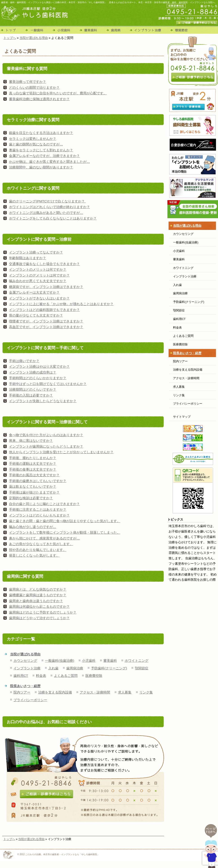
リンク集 (146, 692)
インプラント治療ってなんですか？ (36, 252)
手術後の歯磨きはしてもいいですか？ (38, 481)
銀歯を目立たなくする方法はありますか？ (41, 133)
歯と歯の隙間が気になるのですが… (36, 144)
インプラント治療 (148, 30)
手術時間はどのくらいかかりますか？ (38, 378)
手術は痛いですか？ (24, 361)
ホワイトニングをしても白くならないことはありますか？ (53, 218)
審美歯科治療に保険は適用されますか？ (39, 99)
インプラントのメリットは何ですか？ (38, 269)
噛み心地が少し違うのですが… (33, 527)
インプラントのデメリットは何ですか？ (39, 275)
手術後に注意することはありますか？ (38, 509)
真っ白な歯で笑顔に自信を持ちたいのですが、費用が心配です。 (58, 93)
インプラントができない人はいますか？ (39, 298)
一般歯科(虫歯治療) (60, 661)
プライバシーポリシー (30, 700)
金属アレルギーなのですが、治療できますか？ (44, 156)
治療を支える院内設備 (55, 692)
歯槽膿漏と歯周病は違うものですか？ (38, 595)
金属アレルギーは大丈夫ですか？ (34, 292)
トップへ (9, 839)
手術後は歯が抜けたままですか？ (34, 492)
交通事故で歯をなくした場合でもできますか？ (44, 264)
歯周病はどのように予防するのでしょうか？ (43, 612)
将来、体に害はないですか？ (31, 441)
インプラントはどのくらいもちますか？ (39, 515)
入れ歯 (53, 668)
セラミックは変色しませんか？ (33, 139)
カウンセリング (25, 661)
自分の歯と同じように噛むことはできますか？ (44, 504)
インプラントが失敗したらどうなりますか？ (43, 401)
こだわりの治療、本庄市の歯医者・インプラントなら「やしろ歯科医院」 (62, 854)
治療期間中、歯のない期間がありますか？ (41, 167)
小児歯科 (65, 30)
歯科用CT (21, 676)
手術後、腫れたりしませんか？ (33, 458)
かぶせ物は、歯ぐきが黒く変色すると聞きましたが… (49, 162)
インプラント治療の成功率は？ (33, 372)
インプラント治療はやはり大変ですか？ (39, 366)
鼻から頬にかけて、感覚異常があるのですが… (44, 538)
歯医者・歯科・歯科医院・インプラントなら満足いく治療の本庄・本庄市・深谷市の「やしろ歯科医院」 (54, 2)
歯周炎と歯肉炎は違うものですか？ (36, 601)
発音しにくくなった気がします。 (34, 555)
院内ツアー (22, 692)
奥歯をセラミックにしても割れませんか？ (41, 150)
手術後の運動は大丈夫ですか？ (33, 463)
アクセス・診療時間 (95, 692)
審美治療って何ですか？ (28, 82)
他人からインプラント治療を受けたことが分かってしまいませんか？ (61, 452)
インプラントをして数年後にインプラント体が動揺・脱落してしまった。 (65, 532)
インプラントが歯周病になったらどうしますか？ (46, 446)
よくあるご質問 (66, 676)
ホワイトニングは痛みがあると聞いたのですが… (46, 213)
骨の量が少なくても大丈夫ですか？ (36, 315)
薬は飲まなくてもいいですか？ (33, 486)
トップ (12, 30)
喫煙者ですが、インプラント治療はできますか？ (46, 321)
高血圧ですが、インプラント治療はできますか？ (46, 327)
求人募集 (125, 692)
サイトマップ (182, 417)
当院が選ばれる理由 (25, 654)
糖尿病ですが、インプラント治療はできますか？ (46, 287)
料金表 (41, 676)
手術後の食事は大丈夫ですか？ (33, 469)
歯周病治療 (118, 30)
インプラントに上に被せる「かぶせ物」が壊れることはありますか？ (61, 304)
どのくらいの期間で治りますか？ (34, 87)
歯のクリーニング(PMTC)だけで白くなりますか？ (47, 201)
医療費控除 (94, 676)
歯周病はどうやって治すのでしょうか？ (39, 618)
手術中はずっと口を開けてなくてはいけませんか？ (48, 384)
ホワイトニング (137, 661)
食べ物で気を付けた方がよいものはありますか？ (46, 435)
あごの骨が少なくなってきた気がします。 (41, 544)
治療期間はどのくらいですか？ (33, 389)
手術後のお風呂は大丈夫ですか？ (34, 475)
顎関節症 (180, 30)
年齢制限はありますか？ (28, 258)
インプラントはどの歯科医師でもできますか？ (44, 310)
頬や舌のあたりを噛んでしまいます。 (38, 550)
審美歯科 (92, 30)
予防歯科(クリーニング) (109, 668)
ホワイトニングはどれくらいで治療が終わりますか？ (49, 207)
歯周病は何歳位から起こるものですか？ (39, 606)
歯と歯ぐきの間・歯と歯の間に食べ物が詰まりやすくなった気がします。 (65, 521)
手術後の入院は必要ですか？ (31, 395)
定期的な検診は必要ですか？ (31, 498)
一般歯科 (38, 30)
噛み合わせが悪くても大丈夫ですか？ (38, 281)
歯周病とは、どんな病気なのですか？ (38, 589)
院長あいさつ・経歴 (25, 686)
